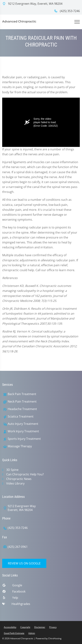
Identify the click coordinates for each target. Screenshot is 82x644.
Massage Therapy (20, 446)
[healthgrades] (41, 605)
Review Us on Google (24, 563)
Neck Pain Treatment (22, 402)
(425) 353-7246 (67, 11)
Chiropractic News (19, 479)
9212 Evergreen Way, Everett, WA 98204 (32, 4)
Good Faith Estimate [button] (14, 633)
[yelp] (41, 599)
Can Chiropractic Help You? (25, 474)
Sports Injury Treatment (24, 439)
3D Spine (12, 470)
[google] (41, 586)
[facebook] (41, 592)
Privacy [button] (53, 627)
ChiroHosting (55, 638)
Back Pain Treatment (22, 394)
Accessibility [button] (10, 627)
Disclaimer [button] (40, 627)
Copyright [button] (25, 627)
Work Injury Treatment (23, 431)
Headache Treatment (22, 409)
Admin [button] (32, 633)
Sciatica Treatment (21, 417)
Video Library (15, 483)
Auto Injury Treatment (23, 424)
